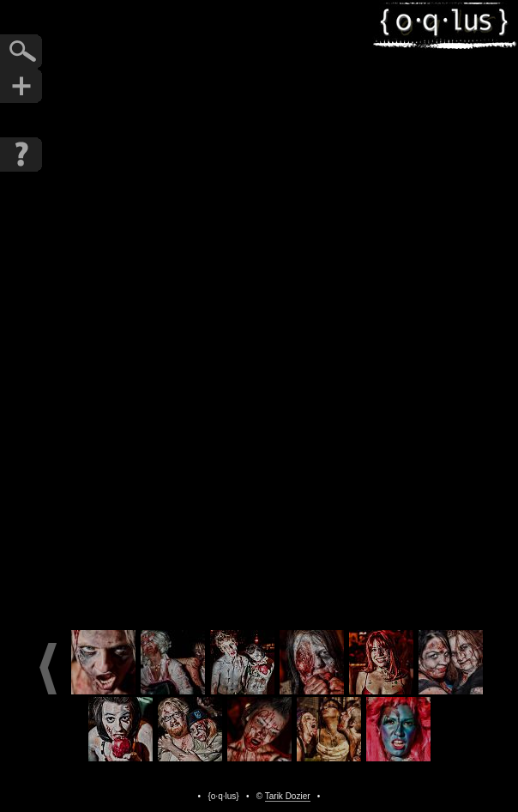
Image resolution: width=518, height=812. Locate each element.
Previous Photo (173, 311)
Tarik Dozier (288, 796)
